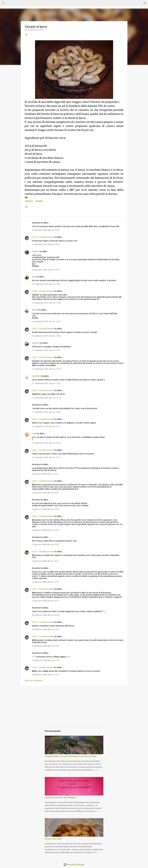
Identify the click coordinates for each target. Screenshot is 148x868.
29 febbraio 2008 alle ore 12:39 (46, 660)
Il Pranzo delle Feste (53, 839)
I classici (39, 201)
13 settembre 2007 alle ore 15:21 (46, 457)
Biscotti (29, 201)
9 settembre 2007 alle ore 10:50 (46, 244)
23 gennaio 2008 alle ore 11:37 (45, 582)
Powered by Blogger (74, 865)
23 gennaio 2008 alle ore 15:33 (45, 601)
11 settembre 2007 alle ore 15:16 (46, 398)
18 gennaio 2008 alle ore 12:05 (45, 509)
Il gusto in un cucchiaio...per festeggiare (61, 798)
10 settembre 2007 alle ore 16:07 (46, 321)
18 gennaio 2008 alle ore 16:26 (45, 561)
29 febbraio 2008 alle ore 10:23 (46, 629)
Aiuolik (35, 310)
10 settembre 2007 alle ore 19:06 (46, 336)
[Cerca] (10, 3)
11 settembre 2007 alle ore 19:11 (46, 426)
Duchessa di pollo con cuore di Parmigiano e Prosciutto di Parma (71, 756)
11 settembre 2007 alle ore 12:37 (46, 383)
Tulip (34, 433)
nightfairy (36, 376)
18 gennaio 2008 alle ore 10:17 (45, 474)
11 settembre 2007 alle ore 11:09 (46, 369)
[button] (26, 35)
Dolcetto (36, 343)
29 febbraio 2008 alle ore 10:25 (46, 646)
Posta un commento (34, 680)
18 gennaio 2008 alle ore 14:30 (45, 544)
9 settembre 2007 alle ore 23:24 (46, 270)
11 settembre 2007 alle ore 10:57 (46, 350)
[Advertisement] (74, 709)
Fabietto (36, 251)
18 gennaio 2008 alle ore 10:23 (45, 493)
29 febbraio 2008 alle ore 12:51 (46, 675)
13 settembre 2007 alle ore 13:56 (46, 443)
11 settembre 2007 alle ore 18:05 (46, 412)
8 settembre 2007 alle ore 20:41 (46, 230)
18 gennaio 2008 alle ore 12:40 (45, 530)
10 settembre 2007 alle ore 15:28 (46, 303)
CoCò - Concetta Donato (43, 237)
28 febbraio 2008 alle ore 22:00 (46, 615)
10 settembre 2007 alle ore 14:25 (46, 284)
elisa (34, 277)
